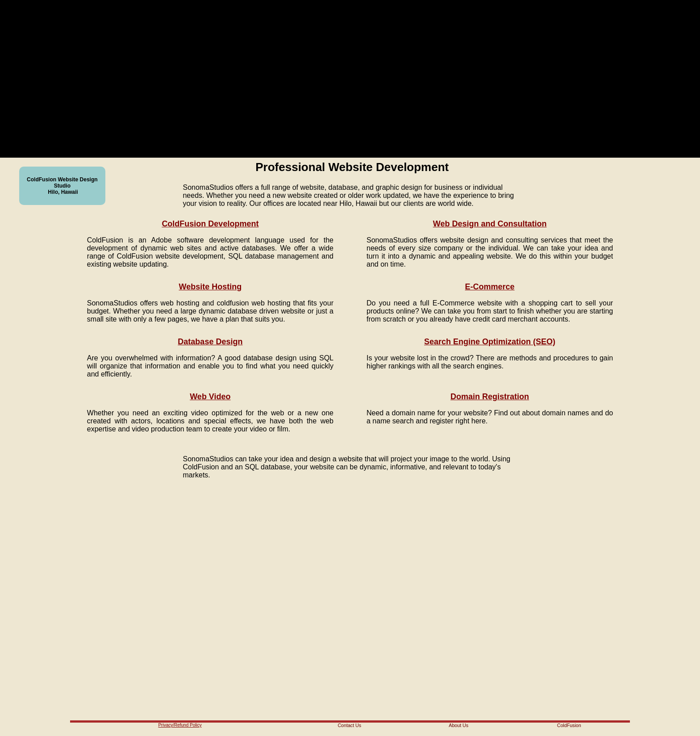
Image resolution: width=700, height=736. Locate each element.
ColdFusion (569, 725)
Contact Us (349, 725)
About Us (458, 725)
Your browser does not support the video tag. (333, 79)
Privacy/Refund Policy (180, 725)
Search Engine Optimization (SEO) (490, 342)
